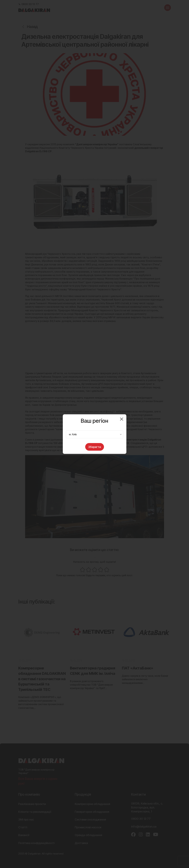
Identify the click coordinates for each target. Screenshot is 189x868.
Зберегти (95, 447)
